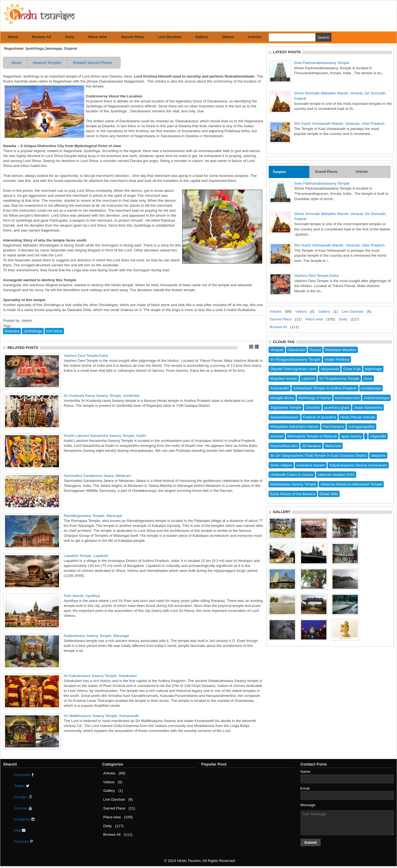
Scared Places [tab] (326, 172)
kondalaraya (371, 388)
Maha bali (333, 446)
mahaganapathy (361, 427)
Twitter (22, 786)
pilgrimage (373, 369)
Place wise (98, 37)
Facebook (24, 775)
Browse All (42, 37)
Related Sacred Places (92, 63)
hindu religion (281, 465)
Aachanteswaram (285, 417)
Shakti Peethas (337, 359)
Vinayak (277, 350)
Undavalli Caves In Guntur (292, 475)
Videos (228, 37)
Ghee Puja (352, 369)
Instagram (24, 819)
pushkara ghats (337, 408)
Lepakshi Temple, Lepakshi (86, 556)
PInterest (23, 842)
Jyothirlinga (33, 331)
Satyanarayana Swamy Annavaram (358, 465)
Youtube (23, 808)
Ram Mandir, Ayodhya (82, 596)
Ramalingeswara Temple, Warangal (93, 516)
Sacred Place (133, 37)
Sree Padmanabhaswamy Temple (322, 63)
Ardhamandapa (376, 398)
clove (368, 379)
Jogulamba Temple (286, 408)
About (16, 63)
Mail (20, 830)
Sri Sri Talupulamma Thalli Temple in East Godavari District (318, 456)
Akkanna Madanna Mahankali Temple (351, 484)
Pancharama (333, 427)
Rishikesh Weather (341, 350)
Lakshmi (308, 379)
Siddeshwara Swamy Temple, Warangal (96, 636)
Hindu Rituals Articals (358, 417)
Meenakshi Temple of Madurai (312, 436)
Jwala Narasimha (368, 408)
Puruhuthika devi (284, 446)
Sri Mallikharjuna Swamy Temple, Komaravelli (101, 716)
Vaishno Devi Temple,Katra (86, 356)
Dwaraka (12, 331)
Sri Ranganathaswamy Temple (295, 359)
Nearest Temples (47, 63)
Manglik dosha (282, 398)
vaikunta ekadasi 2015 (336, 475)
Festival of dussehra (320, 417)
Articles (255, 37)
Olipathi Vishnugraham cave (293, 369)
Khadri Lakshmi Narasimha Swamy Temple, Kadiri (105, 436)
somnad (277, 436)
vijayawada (330, 369)
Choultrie (313, 408)
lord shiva (54, 331)
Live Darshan (170, 37)
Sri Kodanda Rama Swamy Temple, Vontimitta (102, 396)
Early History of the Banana (293, 494)
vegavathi (378, 436)
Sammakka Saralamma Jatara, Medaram (97, 476)
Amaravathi (280, 388)
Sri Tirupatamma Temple (339, 379)
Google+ (23, 797)
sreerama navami (311, 465)
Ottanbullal (296, 350)
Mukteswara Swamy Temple (293, 484)
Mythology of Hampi (315, 398)
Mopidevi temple (284, 379)
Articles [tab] (362, 172)
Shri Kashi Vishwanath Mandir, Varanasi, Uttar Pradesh (339, 124)
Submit (311, 842)
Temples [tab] (279, 172)
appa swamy (351, 436)
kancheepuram (347, 398)
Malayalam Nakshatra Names (294, 427)
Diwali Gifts (329, 494)
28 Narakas (311, 446)
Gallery (202, 37)
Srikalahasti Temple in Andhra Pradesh (325, 388)
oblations (378, 456)
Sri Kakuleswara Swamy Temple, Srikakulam (100, 676)
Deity (70, 37)
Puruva (315, 350)
